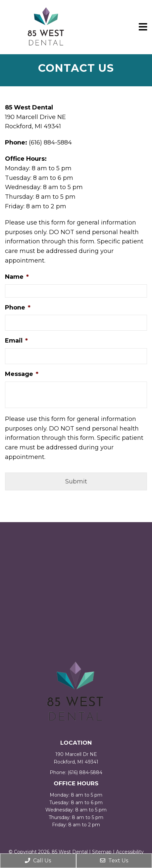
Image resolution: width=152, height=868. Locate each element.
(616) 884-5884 (85, 772)
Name (17, 277)
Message (22, 374)
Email (16, 341)
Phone (18, 308)
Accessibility (130, 852)
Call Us (38, 861)
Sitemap (102, 852)
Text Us (114, 861)
